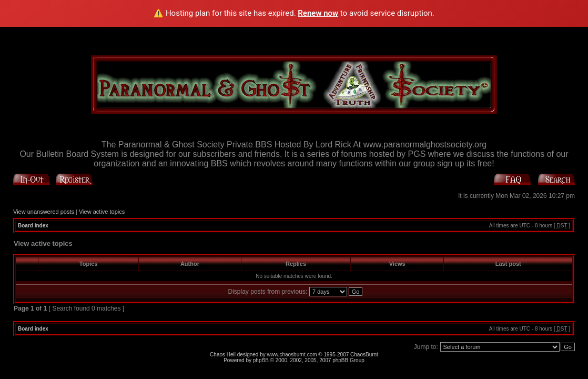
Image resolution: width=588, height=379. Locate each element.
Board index (33, 226)
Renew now (318, 13)
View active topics (102, 212)
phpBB (261, 360)
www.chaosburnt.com (292, 355)
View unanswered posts (44, 212)
